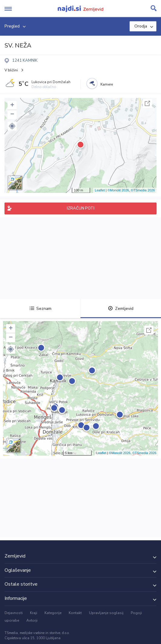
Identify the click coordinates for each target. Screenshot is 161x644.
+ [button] (12, 106)
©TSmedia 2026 (143, 190)
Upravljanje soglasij (106, 613)
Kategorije (53, 613)
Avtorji (32, 620)
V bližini (11, 70)
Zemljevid (121, 309)
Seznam (40, 309)
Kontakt (75, 613)
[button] (12, 126)
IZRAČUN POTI (81, 208)
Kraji (34, 613)
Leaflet (100, 190)
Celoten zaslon (147, 103)
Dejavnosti (14, 613)
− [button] (12, 115)
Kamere (107, 84)
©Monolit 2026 (118, 190)
